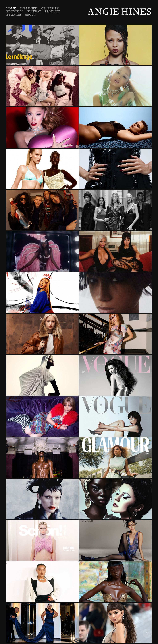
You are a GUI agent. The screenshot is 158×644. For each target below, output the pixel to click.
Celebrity (50, 8)
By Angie (14, 15)
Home (11, 8)
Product (52, 11)
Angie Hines (120, 11)
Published (28, 8)
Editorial (15, 11)
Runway (34, 11)
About (30, 15)
